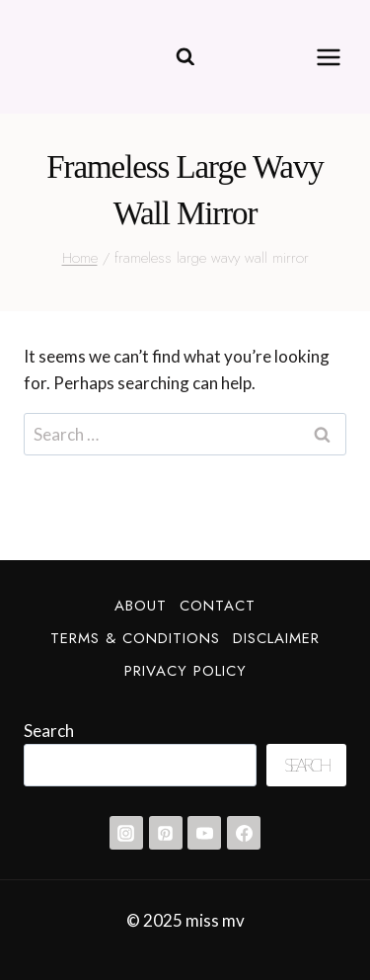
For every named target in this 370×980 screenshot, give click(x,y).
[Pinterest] (166, 833)
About (141, 606)
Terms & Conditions (135, 638)
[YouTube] (204, 833)
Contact (218, 606)
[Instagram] (126, 833)
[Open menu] (328, 57)
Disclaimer (276, 638)
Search (49, 731)
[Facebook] (244, 833)
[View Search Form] (185, 57)
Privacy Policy (185, 671)
